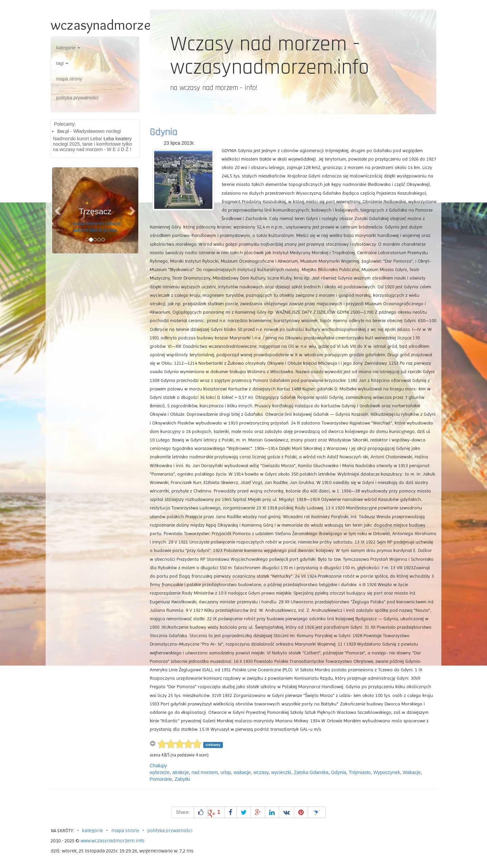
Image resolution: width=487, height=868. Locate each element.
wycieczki (281, 772)
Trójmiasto (360, 772)
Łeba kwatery (118, 139)
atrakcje (180, 772)
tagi (62, 63)
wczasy (261, 772)
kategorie (68, 48)
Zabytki (182, 779)
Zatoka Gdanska (311, 772)
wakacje (242, 772)
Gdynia (164, 132)
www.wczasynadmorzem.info (112, 841)
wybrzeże (160, 772)
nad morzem (205, 772)
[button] (59, 210)
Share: (183, 812)
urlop (226, 772)
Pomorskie (161, 779)
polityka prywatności (77, 98)
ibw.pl (63, 131)
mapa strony (69, 79)
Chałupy (158, 766)
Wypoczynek (387, 772)
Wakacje (412, 772)
